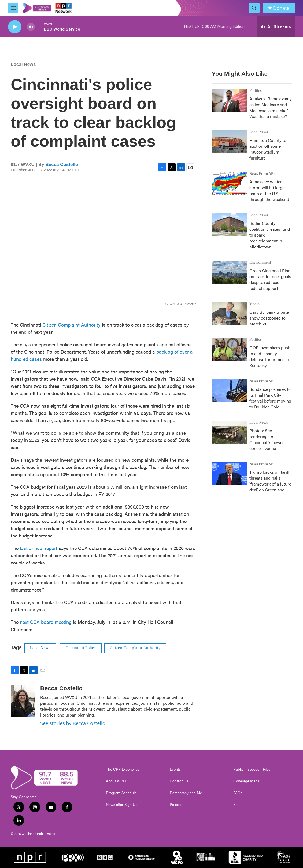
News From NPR (263, 174)
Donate (281, 8)
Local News (23, 64)
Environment (260, 263)
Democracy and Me (186, 793)
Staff (237, 805)
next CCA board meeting (46, 622)
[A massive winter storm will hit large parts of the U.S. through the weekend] (229, 183)
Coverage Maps (246, 781)
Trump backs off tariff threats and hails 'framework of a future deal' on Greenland (270, 481)
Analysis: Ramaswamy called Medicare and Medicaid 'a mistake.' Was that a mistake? (271, 107)
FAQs (238, 793)
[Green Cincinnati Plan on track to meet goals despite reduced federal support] (229, 272)
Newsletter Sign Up (122, 805)
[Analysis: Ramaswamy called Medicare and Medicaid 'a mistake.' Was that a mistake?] (229, 100)
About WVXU (117, 781)
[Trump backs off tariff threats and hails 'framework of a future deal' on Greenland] (229, 474)
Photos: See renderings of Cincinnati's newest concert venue (268, 439)
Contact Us (179, 781)
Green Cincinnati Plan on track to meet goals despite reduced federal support (270, 279)
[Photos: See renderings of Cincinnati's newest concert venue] (229, 432)
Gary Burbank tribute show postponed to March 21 (269, 318)
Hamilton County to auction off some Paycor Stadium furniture (268, 149)
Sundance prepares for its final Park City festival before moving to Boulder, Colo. (271, 398)
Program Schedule (121, 793)
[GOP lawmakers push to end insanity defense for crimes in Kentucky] (229, 349)
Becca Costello (62, 164)
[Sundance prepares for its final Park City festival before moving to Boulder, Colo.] (229, 391)
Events (175, 769)
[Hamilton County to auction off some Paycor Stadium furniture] (229, 142)
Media (254, 304)
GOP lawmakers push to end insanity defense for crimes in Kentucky (270, 356)
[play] (15, 27)
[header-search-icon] (254, 8)
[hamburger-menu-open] (13, 8)
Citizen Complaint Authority (71, 325)
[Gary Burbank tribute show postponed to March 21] (229, 314)
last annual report (39, 548)
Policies (176, 805)
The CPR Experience (123, 769)
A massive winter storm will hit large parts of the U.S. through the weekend (269, 190)
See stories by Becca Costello (73, 723)
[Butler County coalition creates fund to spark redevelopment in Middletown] (229, 225)
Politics (256, 91)
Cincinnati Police (81, 648)
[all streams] (276, 27)
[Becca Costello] (23, 701)
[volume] (31, 27)
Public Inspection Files (252, 769)
